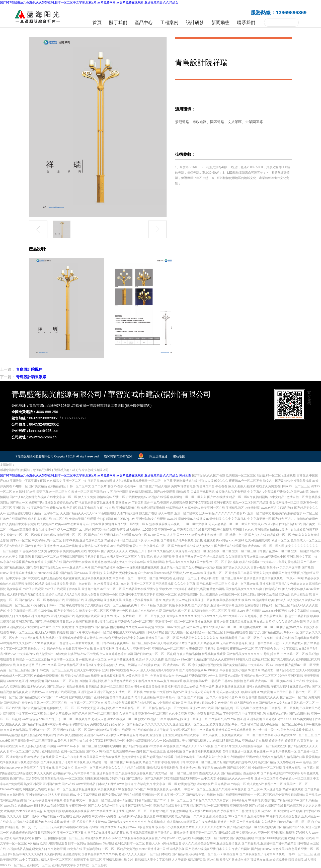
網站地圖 (179, 456)
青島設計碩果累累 (31, 377)
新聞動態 (220, 23)
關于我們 (118, 23)
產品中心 (144, 23)
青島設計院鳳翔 (29, 369)
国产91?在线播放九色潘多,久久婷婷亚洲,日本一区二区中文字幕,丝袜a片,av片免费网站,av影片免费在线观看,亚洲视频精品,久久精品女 (89, 3)
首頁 (97, 23)
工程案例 (169, 23)
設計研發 (195, 23)
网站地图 (185, 475)
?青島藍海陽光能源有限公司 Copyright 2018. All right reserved (57, 456)
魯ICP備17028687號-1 (118, 456)
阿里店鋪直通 (158, 456)
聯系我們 (246, 23)
